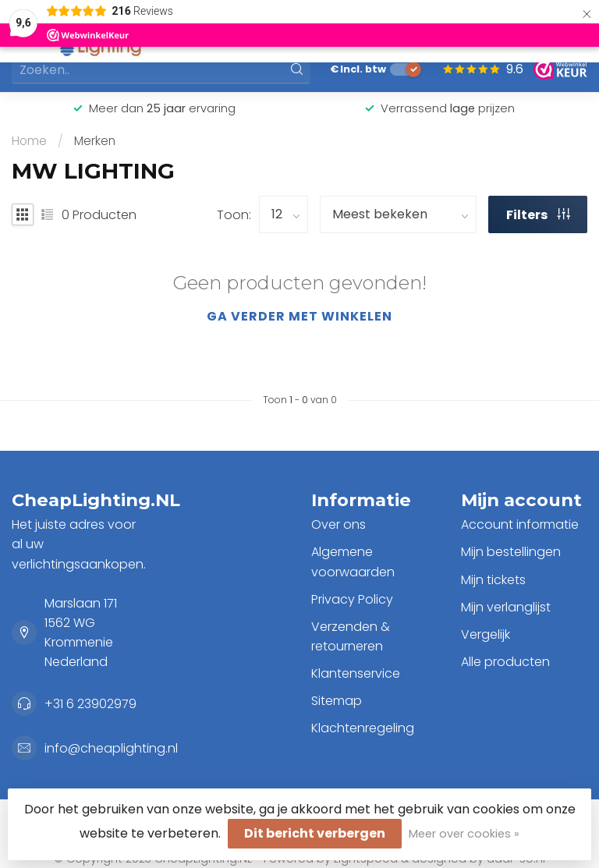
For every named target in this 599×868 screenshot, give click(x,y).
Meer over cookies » (464, 834)
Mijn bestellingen (511, 552)
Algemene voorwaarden (353, 562)
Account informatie (520, 524)
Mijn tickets (493, 580)
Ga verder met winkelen (299, 316)
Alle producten (505, 662)
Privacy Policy (352, 599)
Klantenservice (356, 673)
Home (29, 141)
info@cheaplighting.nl (111, 748)
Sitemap (337, 701)
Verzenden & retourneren (351, 636)
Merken (95, 141)
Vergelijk (486, 634)
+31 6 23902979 (90, 704)
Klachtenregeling (363, 728)
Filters (538, 215)
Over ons (338, 524)
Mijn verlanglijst (506, 607)
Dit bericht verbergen (315, 833)
